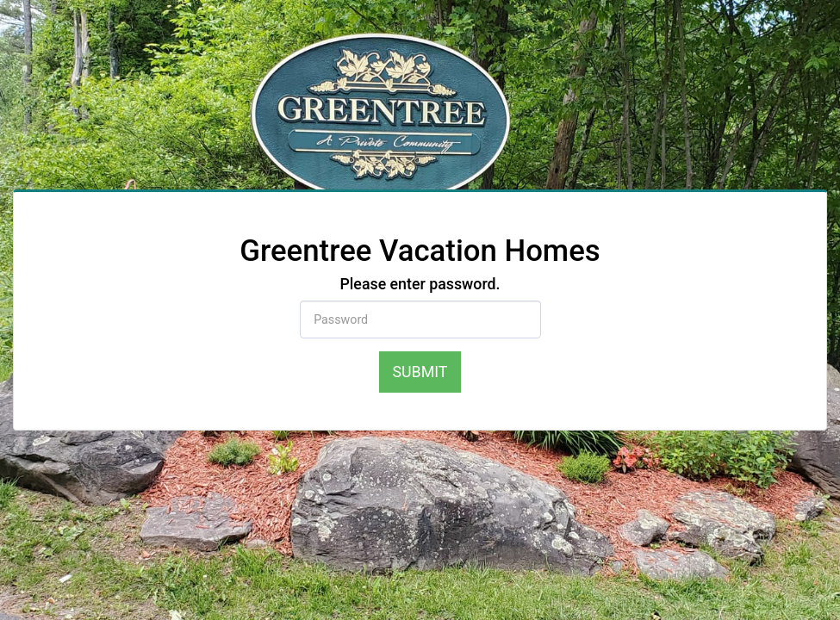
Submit (420, 372)
